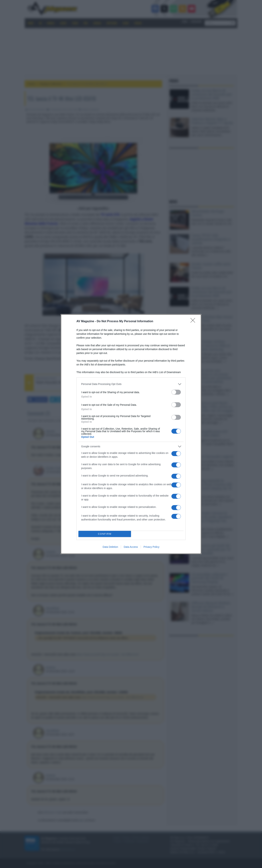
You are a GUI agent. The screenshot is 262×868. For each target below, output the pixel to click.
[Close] (194, 321)
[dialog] (131, 434)
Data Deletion (110, 547)
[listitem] (131, 384)
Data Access (131, 547)
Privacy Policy (151, 547)
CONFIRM (105, 534)
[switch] (176, 392)
